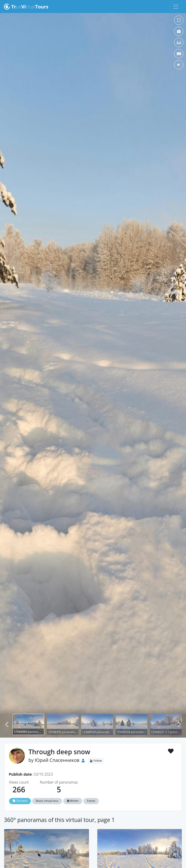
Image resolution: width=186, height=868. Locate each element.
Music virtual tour (47, 801)
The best (20, 801)
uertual (26, 7)
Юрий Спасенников (57, 760)
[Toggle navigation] (176, 6)
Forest (91, 801)
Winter (73, 801)
